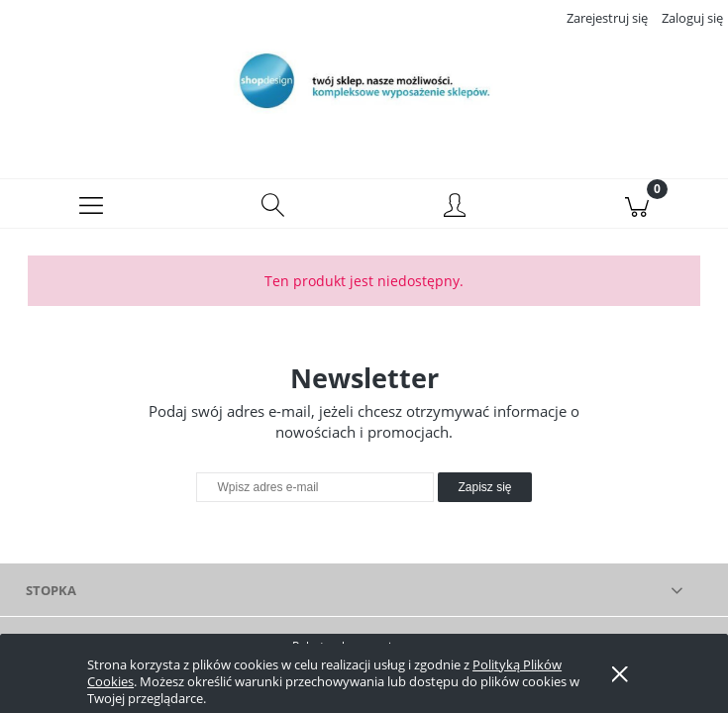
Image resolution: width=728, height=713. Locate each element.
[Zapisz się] (484, 487)
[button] (91, 204)
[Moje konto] (456, 207)
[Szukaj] (273, 204)
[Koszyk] (637, 204)
